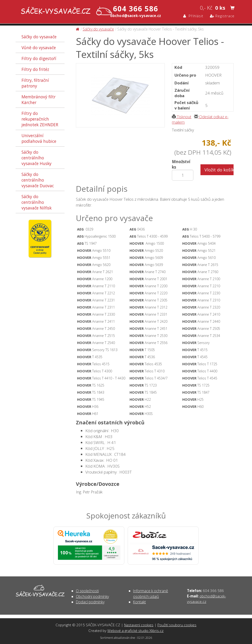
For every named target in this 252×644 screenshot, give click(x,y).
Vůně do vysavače (39, 48)
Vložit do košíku (219, 170)
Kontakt (139, 602)
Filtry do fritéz (35, 69)
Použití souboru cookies (177, 625)
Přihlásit (193, 16)
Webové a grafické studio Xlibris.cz (135, 631)
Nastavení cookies (139, 625)
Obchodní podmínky (92, 596)
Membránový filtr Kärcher (39, 100)
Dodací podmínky (90, 602)
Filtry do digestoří (39, 58)
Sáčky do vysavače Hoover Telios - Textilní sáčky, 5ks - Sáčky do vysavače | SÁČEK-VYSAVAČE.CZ (65, 11)
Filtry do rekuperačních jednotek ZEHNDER (40, 119)
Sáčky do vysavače (39, 37)
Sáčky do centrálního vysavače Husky (37, 158)
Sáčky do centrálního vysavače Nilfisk (37, 202)
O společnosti (87, 591)
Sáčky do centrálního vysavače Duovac (38, 180)
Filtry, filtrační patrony (35, 83)
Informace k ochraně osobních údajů (151, 594)
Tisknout (182, 117)
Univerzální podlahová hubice (39, 138)
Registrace (222, 16)
